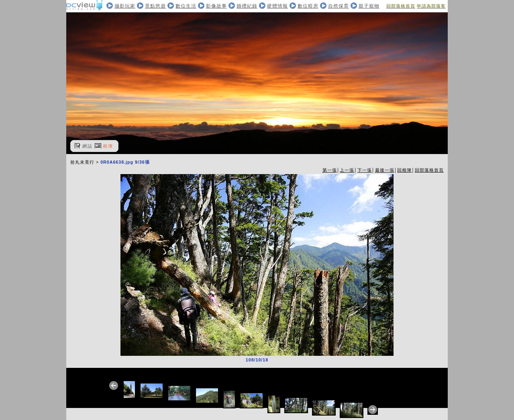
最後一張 (385, 170)
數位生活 (186, 6)
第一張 (330, 170)
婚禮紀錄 (247, 6)
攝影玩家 (125, 6)
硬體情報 (277, 6)
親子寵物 (369, 6)
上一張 (347, 170)
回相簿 (404, 170)
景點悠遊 (155, 6)
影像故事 (216, 6)
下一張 (365, 170)
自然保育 (339, 6)
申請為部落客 (431, 6)
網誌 (88, 146)
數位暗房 (308, 6)
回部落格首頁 (401, 6)
